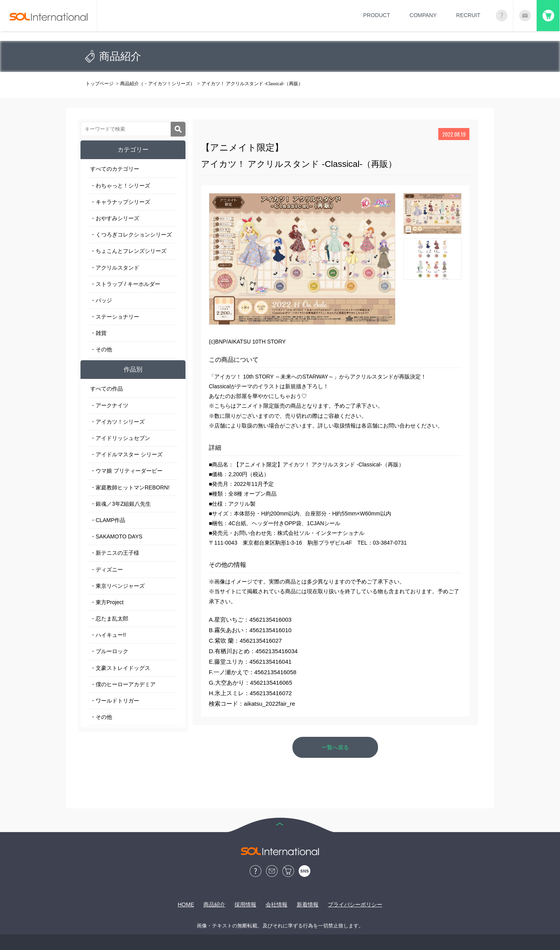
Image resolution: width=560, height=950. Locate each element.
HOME (186, 904)
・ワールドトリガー (115, 701)
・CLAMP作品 (108, 520)
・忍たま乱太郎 (109, 619)
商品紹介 (214, 904)
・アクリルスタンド (115, 268)
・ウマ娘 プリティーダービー (126, 471)
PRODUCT (377, 15)
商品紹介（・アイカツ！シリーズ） (157, 84)
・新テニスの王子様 (115, 553)
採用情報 (245, 904)
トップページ (100, 84)
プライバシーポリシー (355, 904)
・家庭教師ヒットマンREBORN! (130, 487)
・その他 (101, 349)
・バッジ (101, 300)
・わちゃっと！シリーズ (120, 186)
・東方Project (107, 602)
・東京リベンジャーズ (117, 586)
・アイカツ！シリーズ (117, 422)
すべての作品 (107, 389)
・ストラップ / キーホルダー (125, 284)
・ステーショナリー (115, 317)
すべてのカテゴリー (115, 169)
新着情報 (308, 904)
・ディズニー (107, 570)
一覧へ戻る (335, 747)
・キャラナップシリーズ (120, 202)
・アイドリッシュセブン (120, 438)
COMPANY (423, 15)
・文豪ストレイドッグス (120, 668)
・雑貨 (98, 333)
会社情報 (276, 904)
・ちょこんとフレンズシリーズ (128, 251)
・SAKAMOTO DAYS (116, 536)
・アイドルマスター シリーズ (126, 454)
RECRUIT (468, 15)
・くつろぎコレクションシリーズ (131, 235)
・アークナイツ (109, 405)
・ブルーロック (109, 651)
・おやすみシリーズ (115, 218)
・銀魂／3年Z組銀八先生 (121, 504)
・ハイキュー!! (108, 635)
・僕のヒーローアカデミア (123, 684)
